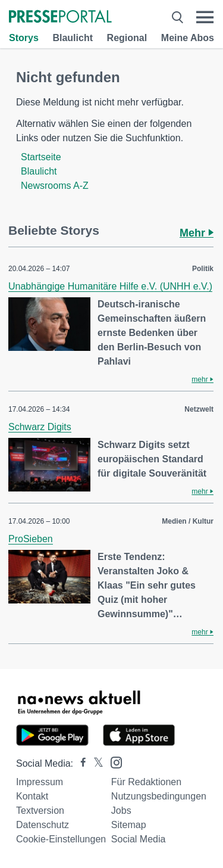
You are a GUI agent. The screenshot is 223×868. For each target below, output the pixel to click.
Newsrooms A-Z (55, 186)
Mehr (197, 233)
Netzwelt (199, 409)
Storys (24, 38)
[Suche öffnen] (178, 17)
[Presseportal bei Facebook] (80, 763)
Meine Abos (188, 38)
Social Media (139, 839)
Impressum (40, 782)
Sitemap (129, 825)
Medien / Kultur (188, 521)
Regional (127, 38)
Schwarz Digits (40, 427)
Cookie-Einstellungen (61, 839)
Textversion (40, 811)
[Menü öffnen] (205, 17)
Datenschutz (43, 825)
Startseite (41, 157)
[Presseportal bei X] (95, 763)
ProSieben (31, 539)
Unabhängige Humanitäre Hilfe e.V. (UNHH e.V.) (110, 286)
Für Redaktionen (146, 782)
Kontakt (32, 796)
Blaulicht (73, 38)
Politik (203, 269)
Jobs (121, 811)
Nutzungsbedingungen (159, 796)
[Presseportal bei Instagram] (113, 762)
